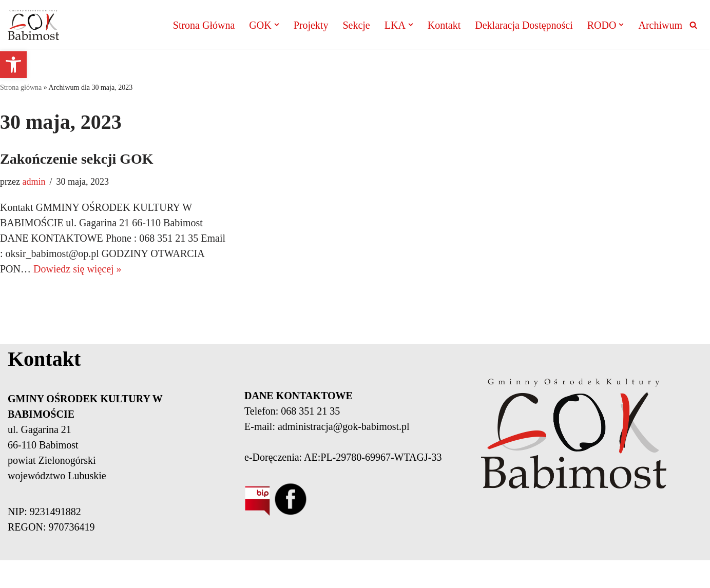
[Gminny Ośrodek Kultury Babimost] (33, 25)
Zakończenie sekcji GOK (77, 159)
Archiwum (660, 25)
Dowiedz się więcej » (78, 269)
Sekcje (356, 25)
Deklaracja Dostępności (524, 25)
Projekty (311, 25)
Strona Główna (204, 25)
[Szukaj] (693, 25)
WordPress (220, 574)
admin (34, 182)
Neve (129, 574)
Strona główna (21, 87)
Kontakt (444, 25)
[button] (13, 65)
